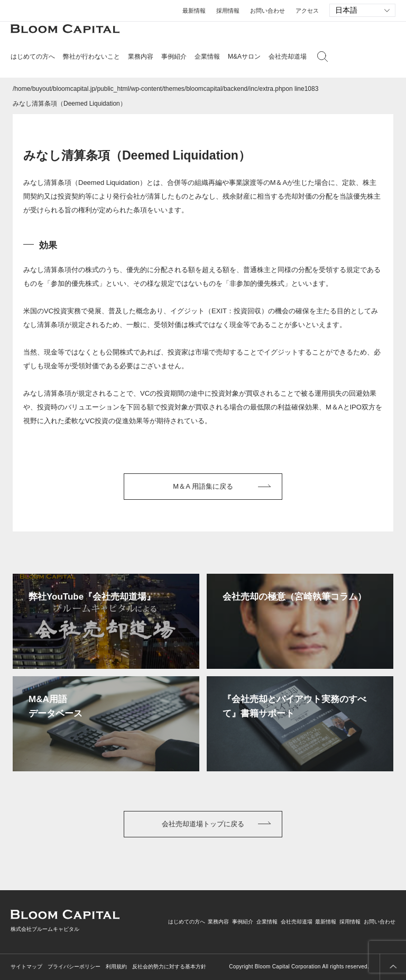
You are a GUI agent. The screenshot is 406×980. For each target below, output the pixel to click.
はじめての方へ (187, 922)
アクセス (307, 11)
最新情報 (194, 11)
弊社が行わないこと (91, 57)
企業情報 (267, 922)
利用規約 (116, 967)
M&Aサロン (244, 57)
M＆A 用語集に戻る (203, 486)
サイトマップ (26, 967)
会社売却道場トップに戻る (203, 824)
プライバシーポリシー (74, 967)
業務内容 (218, 922)
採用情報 (228, 11)
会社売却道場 (288, 57)
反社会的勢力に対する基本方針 (169, 967)
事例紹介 (174, 57)
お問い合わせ (267, 11)
